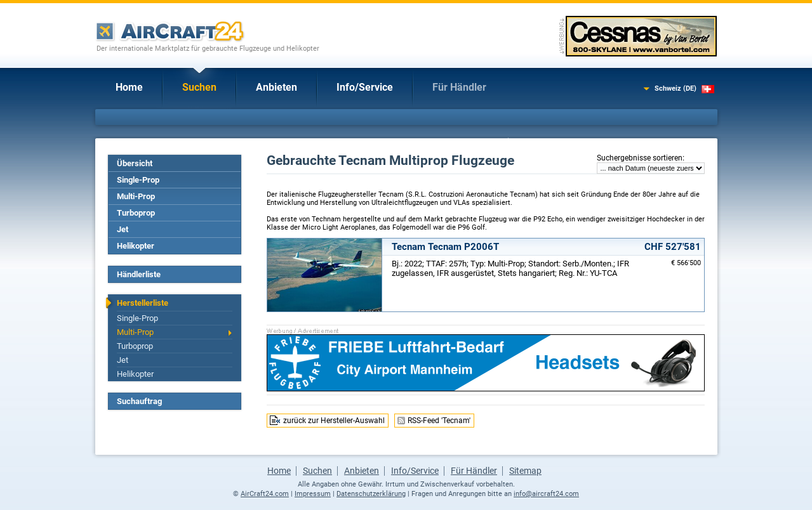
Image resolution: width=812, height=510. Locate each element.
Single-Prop (138, 180)
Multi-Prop (136, 196)
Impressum (313, 494)
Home (129, 87)
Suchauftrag (139, 401)
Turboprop (136, 213)
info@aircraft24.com (546, 494)
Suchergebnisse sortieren (640, 158)
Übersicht (135, 163)
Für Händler (459, 87)
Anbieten (276, 87)
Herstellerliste (143, 303)
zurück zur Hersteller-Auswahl (334, 421)
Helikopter (136, 246)
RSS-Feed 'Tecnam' (439, 421)
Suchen (199, 87)
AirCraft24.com (265, 494)
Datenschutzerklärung (371, 494)
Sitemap (525, 471)
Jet (123, 229)
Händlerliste (139, 274)
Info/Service (365, 87)
